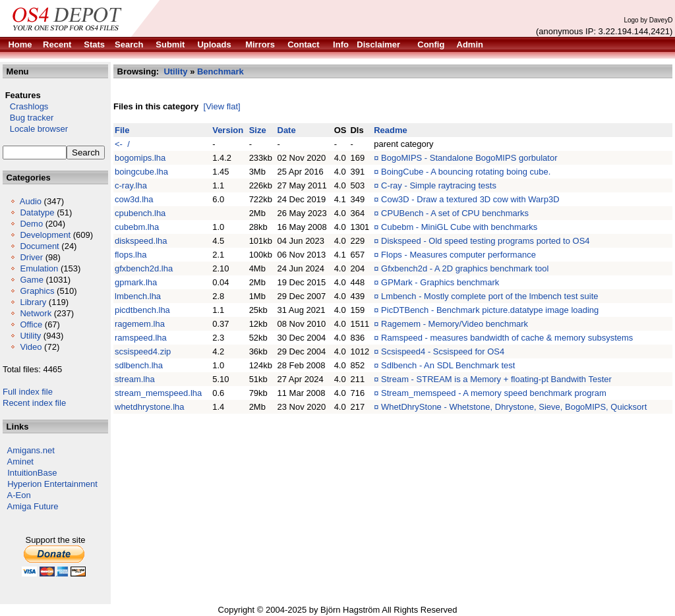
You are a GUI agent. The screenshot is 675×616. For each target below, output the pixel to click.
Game (31, 280)
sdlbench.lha (139, 365)
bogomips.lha (140, 158)
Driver (31, 257)
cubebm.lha (137, 227)
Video (31, 347)
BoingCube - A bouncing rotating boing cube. (466, 172)
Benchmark (220, 71)
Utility (30, 336)
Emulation (39, 268)
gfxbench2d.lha (144, 268)
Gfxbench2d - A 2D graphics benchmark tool (465, 268)
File (122, 130)
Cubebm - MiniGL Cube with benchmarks (459, 227)
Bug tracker (28, 118)
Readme (391, 130)
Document (39, 246)
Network (36, 313)
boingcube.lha (141, 172)
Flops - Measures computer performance (458, 255)
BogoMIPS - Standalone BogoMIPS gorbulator (469, 158)
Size (258, 130)
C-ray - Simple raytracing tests (439, 185)
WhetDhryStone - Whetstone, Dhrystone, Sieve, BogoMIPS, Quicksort (514, 407)
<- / (122, 144)
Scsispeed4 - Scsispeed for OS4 (443, 351)
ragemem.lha (140, 324)
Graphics (37, 291)
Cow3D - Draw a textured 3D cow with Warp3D (470, 199)
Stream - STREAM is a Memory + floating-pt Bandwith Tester (496, 379)
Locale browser (35, 129)
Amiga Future (33, 506)
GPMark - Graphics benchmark (440, 282)
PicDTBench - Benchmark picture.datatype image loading (490, 310)
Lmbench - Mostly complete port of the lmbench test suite (490, 296)
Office (31, 324)
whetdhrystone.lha (150, 407)
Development (45, 235)
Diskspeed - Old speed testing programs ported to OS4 (485, 241)
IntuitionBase (32, 473)
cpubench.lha (140, 213)
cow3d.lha (134, 199)
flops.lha (131, 255)
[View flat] (222, 106)
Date (287, 130)
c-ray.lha (131, 185)
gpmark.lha (136, 282)
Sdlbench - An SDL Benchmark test (448, 365)
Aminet (20, 462)
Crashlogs (25, 106)
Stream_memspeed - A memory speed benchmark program (494, 393)
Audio (31, 201)
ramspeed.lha (141, 338)
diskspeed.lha (141, 241)
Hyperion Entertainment (52, 484)
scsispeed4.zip (143, 351)
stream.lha (135, 379)
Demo (31, 224)
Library (33, 302)
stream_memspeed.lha (158, 393)
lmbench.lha (138, 296)
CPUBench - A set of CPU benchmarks (455, 213)
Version (228, 130)
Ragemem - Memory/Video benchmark (455, 324)
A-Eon (19, 495)
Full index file (28, 392)
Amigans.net (31, 450)
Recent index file (34, 403)
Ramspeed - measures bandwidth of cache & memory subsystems (507, 338)
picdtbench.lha (142, 310)
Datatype (37, 212)
